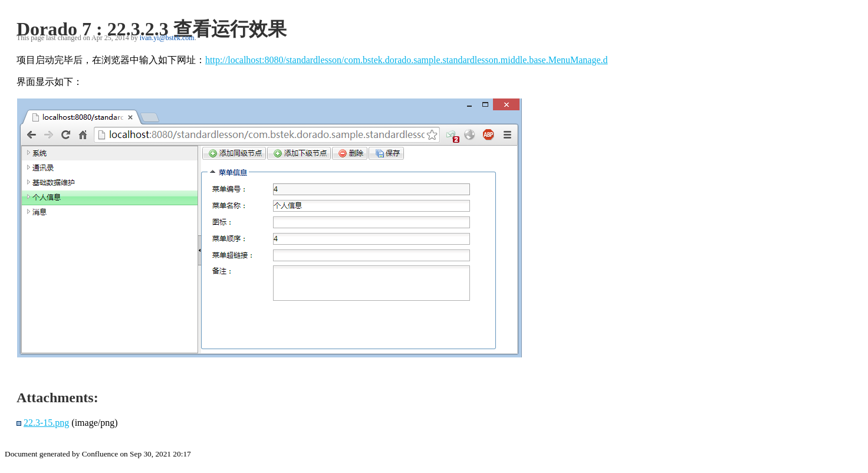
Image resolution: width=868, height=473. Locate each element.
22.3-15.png (46, 423)
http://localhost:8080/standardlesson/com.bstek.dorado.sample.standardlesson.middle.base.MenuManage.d (407, 60)
